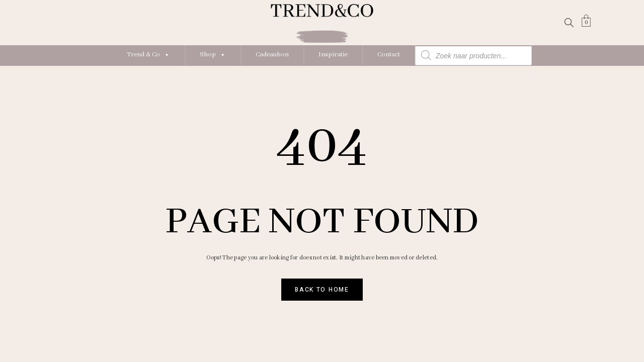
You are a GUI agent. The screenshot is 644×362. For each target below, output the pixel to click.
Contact (389, 55)
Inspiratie (333, 55)
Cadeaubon (272, 55)
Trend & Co (148, 55)
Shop (213, 55)
